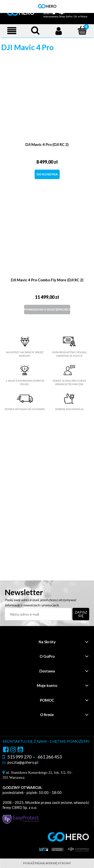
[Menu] (12, 31)
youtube (20, 750)
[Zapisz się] (81, 614)
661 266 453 (50, 757)
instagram (13, 750)
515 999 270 (19, 757)
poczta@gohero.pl (23, 762)
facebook (6, 750)
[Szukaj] (35, 30)
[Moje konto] (59, 31)
